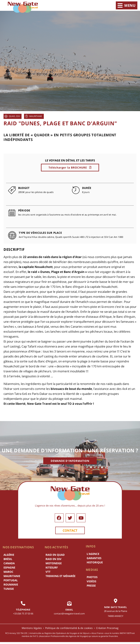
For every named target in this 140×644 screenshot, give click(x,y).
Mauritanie (36, 116)
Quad (12, 116)
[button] (127, 5)
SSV (18, 116)
